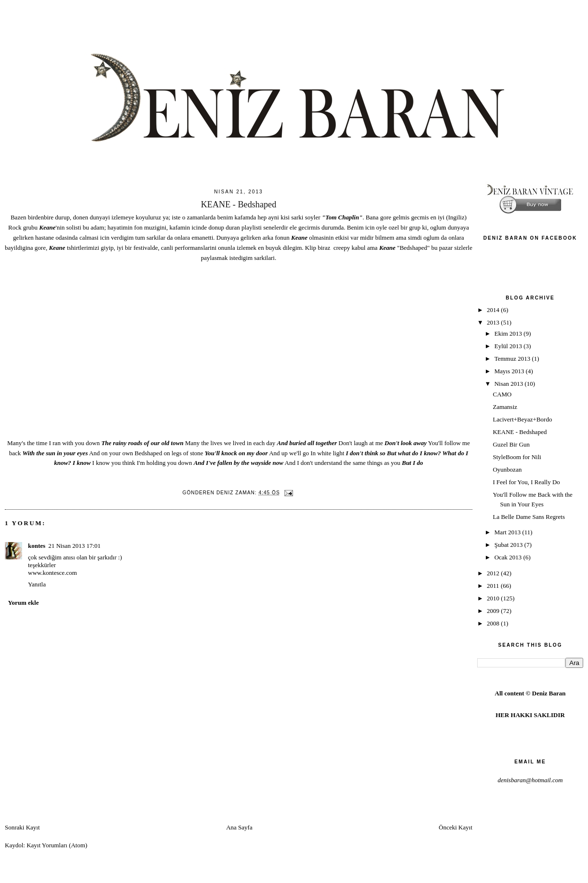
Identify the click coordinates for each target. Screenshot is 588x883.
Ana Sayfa (239, 827)
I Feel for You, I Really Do (526, 482)
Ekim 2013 (509, 333)
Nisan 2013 (510, 384)
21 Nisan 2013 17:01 (74, 546)
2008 (494, 623)
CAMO (502, 394)
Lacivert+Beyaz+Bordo (522, 419)
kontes (37, 546)
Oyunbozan (507, 469)
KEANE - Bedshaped (520, 432)
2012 (494, 573)
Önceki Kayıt (455, 827)
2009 (494, 611)
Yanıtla (37, 584)
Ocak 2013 (509, 557)
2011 (494, 586)
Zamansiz (505, 407)
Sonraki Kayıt (22, 827)
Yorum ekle (24, 603)
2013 (494, 322)
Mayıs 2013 (510, 371)
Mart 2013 (508, 532)
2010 (494, 598)
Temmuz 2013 (513, 359)
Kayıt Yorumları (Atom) (57, 845)
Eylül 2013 (509, 346)
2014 (494, 310)
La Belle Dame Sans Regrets (528, 517)
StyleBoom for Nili (517, 457)
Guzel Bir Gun (511, 444)
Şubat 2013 (509, 545)
